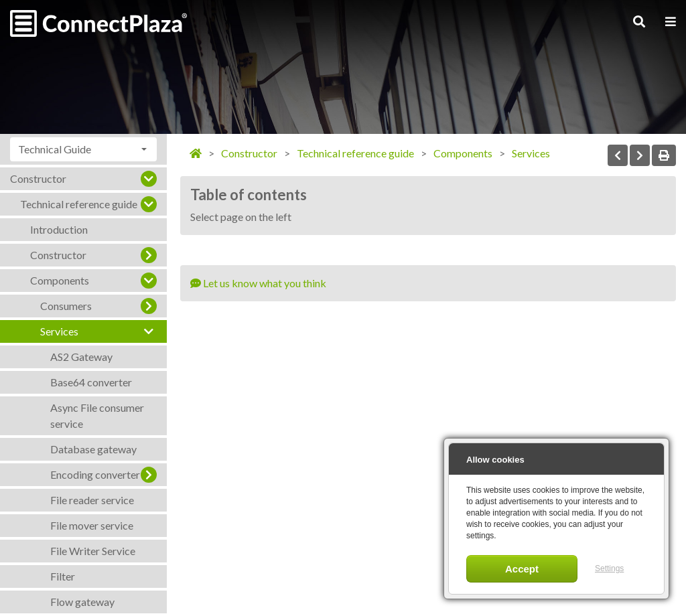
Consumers (66, 306)
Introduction (59, 229)
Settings (609, 568)
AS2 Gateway (81, 357)
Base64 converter (91, 382)
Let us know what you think (258, 283)
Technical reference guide (79, 204)
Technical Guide (55, 149)
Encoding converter (95, 474)
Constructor (38, 178)
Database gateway (93, 449)
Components (60, 280)
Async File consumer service (97, 415)
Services (59, 331)
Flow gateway (82, 602)
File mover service (92, 525)
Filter (63, 576)
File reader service (92, 500)
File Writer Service (93, 551)
